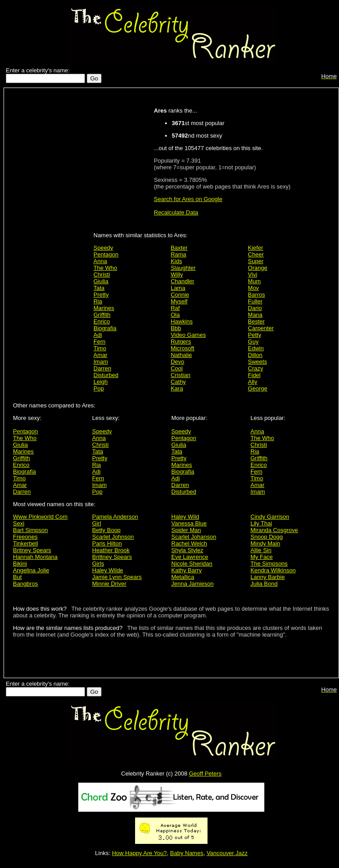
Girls (98, 564)
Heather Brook (111, 550)
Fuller (255, 301)
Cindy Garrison (270, 517)
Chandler (183, 281)
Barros (256, 295)
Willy (177, 275)
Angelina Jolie (31, 570)
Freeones (25, 537)
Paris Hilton (107, 543)
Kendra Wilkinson (273, 570)
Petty (254, 335)
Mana (255, 315)
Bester (256, 321)
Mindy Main (265, 543)
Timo (100, 348)
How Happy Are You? (139, 853)
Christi (102, 275)
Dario (255, 308)
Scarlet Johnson (113, 537)
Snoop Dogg (267, 537)
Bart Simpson (30, 530)
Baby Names (186, 853)
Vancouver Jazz (227, 853)
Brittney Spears (112, 557)
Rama (179, 254)
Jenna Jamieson (193, 584)
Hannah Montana (35, 557)
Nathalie (182, 355)
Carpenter (261, 328)
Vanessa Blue (189, 523)
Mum (254, 281)
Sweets (257, 362)
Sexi (19, 523)
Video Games (189, 335)
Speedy (103, 248)
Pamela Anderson (115, 517)
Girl (97, 523)
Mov (253, 288)
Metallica (183, 577)
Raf (175, 308)
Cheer (256, 254)
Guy (253, 342)
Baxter (179, 248)
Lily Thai (261, 523)
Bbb (176, 328)
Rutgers (181, 342)
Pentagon (106, 254)
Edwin (256, 348)
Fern (100, 342)
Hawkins (182, 321)
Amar (100, 355)
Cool (177, 368)
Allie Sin (261, 550)
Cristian (181, 375)
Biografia (105, 328)
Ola (175, 315)
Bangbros (25, 584)
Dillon (255, 355)
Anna (100, 261)
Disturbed (106, 375)
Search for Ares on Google (188, 199)
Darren (102, 368)
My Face (262, 557)
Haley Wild (185, 517)
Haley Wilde (108, 570)
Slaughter (183, 268)
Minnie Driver (109, 584)
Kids (176, 261)
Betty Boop (106, 530)
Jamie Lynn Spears (117, 577)
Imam (101, 362)
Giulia (101, 281)
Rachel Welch (189, 543)
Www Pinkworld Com (40, 517)
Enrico (102, 321)
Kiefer (255, 248)
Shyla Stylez (187, 550)
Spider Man (186, 530)
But (17, 577)
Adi (98, 335)
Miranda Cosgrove (274, 530)
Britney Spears (32, 550)
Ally (252, 382)
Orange (257, 268)
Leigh (101, 382)
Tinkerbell (25, 543)
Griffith (102, 315)
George (257, 388)
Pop (99, 388)
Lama (178, 288)
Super (256, 261)
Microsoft (183, 348)
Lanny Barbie (268, 577)
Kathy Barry (186, 570)
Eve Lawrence (190, 557)
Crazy (255, 368)
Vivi (252, 275)
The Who (105, 268)
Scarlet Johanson (194, 537)
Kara (177, 388)
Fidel (254, 375)
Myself (179, 301)
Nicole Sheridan (192, 564)
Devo (178, 362)
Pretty (101, 295)
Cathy (178, 382)
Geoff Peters (205, 774)
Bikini (20, 564)
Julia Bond (264, 584)
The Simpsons (269, 564)
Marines (104, 308)
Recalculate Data (176, 212)
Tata (99, 288)
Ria (98, 301)
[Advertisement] (51, 233)
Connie (180, 295)
